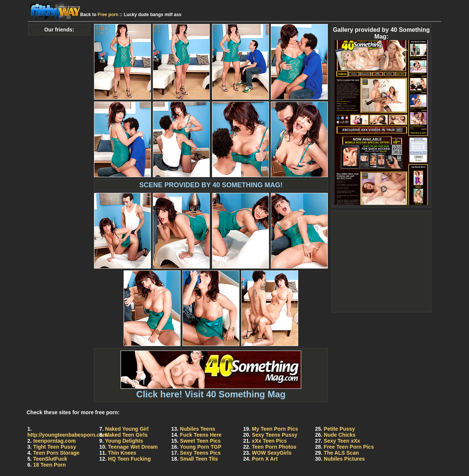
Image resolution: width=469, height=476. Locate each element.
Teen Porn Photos (274, 447)
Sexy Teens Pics (200, 453)
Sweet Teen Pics (200, 441)
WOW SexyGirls (272, 453)
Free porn (108, 15)
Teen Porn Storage (56, 453)
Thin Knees (122, 453)
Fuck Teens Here (201, 435)
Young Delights (124, 441)
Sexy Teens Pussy (274, 435)
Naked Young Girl (127, 429)
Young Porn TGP (201, 447)
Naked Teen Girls (126, 435)
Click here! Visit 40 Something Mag (211, 390)
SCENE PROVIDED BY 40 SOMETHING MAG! (211, 185)
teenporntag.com (55, 441)
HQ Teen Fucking (129, 459)
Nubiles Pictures (344, 459)
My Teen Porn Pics (275, 429)
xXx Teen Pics (269, 441)
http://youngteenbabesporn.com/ (68, 435)
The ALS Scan (341, 453)
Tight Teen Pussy (55, 447)
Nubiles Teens (197, 429)
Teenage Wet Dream (133, 447)
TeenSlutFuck (50, 459)
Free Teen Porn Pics (349, 447)
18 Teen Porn (50, 465)
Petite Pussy (339, 429)
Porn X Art (265, 459)
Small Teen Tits (199, 459)
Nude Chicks (340, 435)
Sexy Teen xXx (342, 441)
